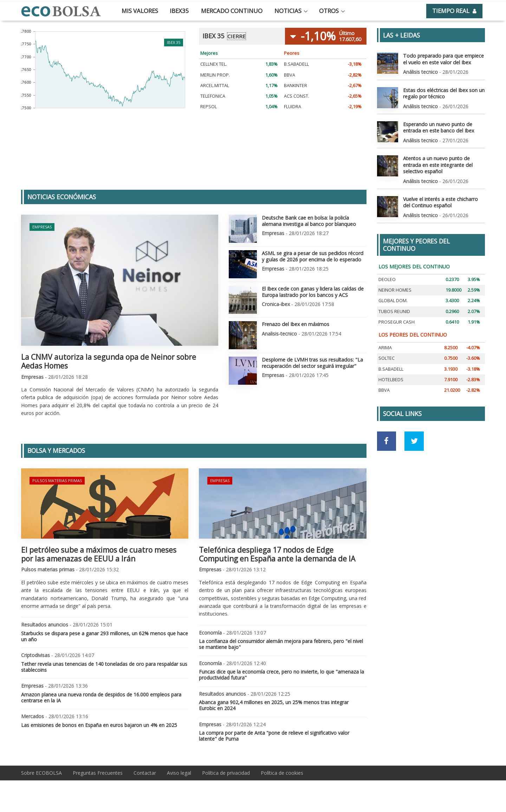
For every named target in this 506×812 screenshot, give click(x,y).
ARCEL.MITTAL (215, 86)
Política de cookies (282, 773)
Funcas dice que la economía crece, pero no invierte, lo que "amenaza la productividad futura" (281, 675)
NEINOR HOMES (395, 289)
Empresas (42, 227)
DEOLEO (387, 278)
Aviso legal (179, 773)
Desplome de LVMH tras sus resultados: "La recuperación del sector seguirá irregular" (312, 362)
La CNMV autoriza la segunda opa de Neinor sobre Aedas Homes (109, 361)
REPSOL (209, 107)
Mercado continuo (232, 11)
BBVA (290, 75)
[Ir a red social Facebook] (387, 440)
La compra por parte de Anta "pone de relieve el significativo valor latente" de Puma (274, 736)
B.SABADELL (296, 64)
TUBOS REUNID (394, 310)
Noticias (288, 11)
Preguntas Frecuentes (98, 773)
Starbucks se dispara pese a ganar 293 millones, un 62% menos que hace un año (105, 636)
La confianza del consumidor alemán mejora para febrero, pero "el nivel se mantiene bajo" (281, 644)
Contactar (145, 773)
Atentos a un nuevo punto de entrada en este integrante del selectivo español (437, 164)
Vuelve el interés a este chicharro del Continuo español (440, 202)
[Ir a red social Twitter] (414, 440)
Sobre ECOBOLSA (41, 773)
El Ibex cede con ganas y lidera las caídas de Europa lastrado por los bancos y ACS (312, 291)
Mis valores (140, 11)
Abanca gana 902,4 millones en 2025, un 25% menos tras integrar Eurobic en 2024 (274, 705)
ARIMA (385, 347)
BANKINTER (296, 86)
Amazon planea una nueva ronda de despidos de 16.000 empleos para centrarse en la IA (101, 697)
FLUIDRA (293, 107)
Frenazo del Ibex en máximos (295, 324)
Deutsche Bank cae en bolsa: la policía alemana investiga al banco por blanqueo (309, 220)
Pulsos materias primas (57, 480)
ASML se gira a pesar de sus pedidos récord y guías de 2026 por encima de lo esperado (314, 256)
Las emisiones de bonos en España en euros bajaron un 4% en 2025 (99, 725)
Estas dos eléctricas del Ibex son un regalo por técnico (443, 93)
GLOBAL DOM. (393, 300)
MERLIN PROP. (215, 75)
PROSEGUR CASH (397, 321)
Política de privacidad (226, 773)
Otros (329, 11)
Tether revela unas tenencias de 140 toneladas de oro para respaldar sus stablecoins (104, 667)
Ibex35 (179, 11)
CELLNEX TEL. (214, 64)
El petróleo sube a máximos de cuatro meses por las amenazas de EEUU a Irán (99, 554)
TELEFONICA (213, 96)
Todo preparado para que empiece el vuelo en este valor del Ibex (443, 59)
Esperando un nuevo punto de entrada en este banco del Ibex (438, 127)
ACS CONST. (297, 96)
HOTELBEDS (391, 379)
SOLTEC (387, 358)
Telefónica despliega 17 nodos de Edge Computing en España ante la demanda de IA (277, 554)
